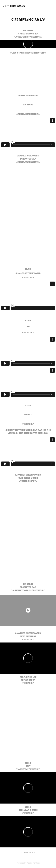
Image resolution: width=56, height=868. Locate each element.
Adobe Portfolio (33, 863)
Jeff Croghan (14, 6)
